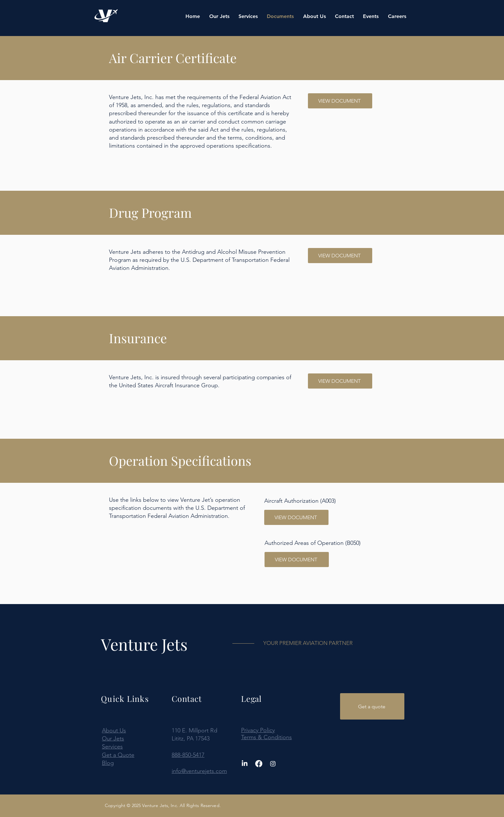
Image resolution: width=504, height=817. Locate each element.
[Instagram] (273, 764)
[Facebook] (259, 764)
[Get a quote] (372, 706)
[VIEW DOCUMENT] (340, 101)
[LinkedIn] (245, 764)
